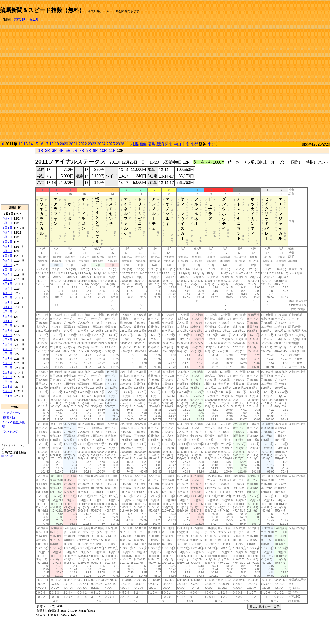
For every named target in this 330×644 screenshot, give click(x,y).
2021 (73, 144)
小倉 (211, 144)
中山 (177, 144)
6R (75, 151)
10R (103, 151)
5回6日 (8, 260)
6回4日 (8, 232)
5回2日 (8, 279)
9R (95, 151)
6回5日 (8, 228)
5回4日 (8, 270)
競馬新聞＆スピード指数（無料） (42, 10)
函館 (143, 144)
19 (57, 144)
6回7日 (8, 218)
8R (89, 151)
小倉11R (32, 20)
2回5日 (8, 340)
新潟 (160, 144)
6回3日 (8, 237)
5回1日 (8, 284)
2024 (101, 144)
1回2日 (8, 391)
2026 (120, 144)
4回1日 (8, 302)
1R (41, 151)
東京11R (20, 20)
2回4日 (8, 344)
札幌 (135, 144)
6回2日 (8, 242)
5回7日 (8, 256)
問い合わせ (7, 456)
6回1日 (8, 246)
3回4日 (8, 307)
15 (36, 144)
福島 (152, 144)
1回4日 (8, 382)
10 (2, 144)
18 (52, 144)
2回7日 (8, 330)
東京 (169, 144)
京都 (194, 144)
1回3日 (8, 386)
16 (41, 144)
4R (61, 151)
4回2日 (8, 298)
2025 (111, 144)
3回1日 (8, 321)
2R (48, 151)
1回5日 (8, 363)
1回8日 (8, 368)
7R (82, 151)
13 (26, 144)
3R (54, 151)
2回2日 (8, 354)
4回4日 (8, 288)
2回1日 (8, 358)
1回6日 (8, 377)
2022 (83, 144)
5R (68, 151)
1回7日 (8, 372)
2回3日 (8, 349)
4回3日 (8, 293)
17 (46, 144)
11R (112, 151)
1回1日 (8, 396)
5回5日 (8, 265)
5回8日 (8, 251)
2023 (92, 144)
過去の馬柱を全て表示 (264, 607)
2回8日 (8, 326)
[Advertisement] (307, 71)
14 (31, 144)
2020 (64, 144)
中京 (186, 144)
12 (20, 144)
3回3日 (8, 312)
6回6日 (8, 223)
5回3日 (8, 274)
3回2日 (8, 316)
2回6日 (8, 335)
